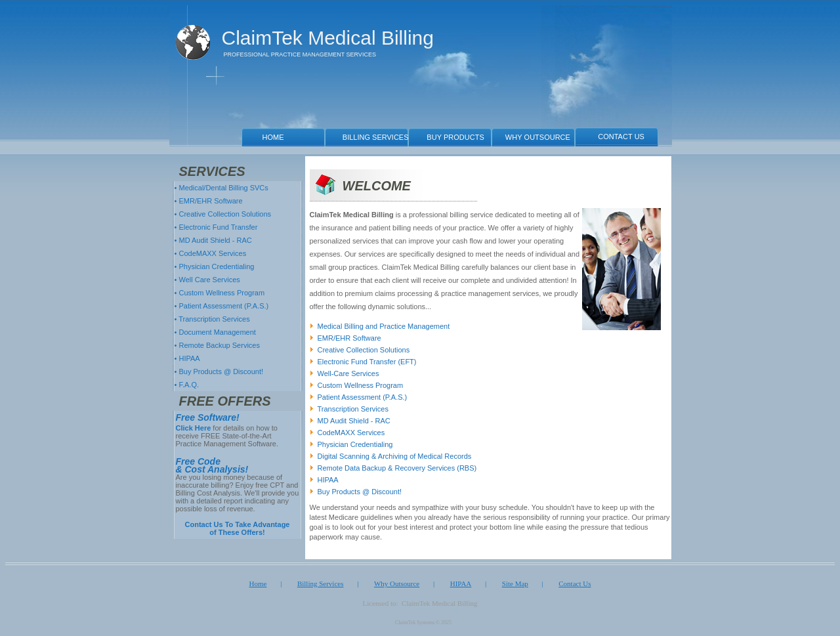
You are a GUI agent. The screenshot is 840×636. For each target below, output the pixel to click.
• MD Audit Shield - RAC (212, 240)
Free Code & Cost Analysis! (212, 465)
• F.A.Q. (186, 385)
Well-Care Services (348, 373)
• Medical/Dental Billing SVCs (220, 188)
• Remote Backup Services (216, 345)
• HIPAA (186, 358)
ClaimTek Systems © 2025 (423, 623)
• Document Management (214, 332)
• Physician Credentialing (214, 266)
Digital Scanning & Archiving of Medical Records (395, 456)
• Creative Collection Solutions (222, 214)
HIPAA (328, 480)
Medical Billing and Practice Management (384, 326)
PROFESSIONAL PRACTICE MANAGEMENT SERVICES (300, 54)
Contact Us (575, 583)
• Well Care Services (206, 280)
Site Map (515, 583)
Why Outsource (397, 583)
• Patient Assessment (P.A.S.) (221, 306)
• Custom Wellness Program (219, 293)
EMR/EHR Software (349, 338)
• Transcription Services (211, 319)
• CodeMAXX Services (210, 253)
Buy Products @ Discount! (360, 492)
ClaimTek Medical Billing (328, 38)
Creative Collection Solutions (364, 350)
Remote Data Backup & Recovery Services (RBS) (397, 468)
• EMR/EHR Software (208, 201)
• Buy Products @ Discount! (218, 371)
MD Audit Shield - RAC (354, 421)
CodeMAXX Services (351, 433)
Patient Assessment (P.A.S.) (363, 397)
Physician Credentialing (355, 444)
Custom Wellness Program (361, 385)
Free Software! (208, 417)
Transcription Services (353, 409)
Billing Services (321, 583)
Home (258, 583)
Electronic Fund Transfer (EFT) (367, 362)
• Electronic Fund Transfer (215, 227)
